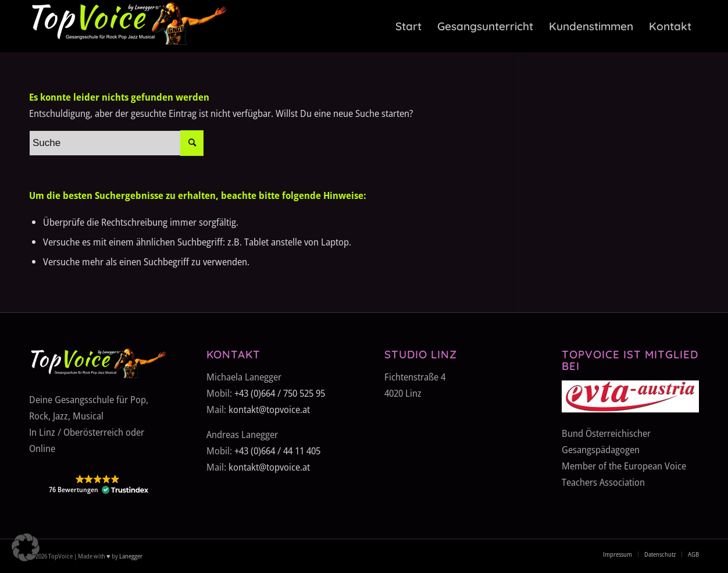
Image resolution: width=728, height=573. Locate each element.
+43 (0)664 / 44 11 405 (277, 451)
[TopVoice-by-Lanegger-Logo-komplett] (128, 26)
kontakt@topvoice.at (269, 409)
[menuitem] (408, 26)
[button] (98, 485)
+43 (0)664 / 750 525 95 (280, 393)
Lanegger (130, 556)
